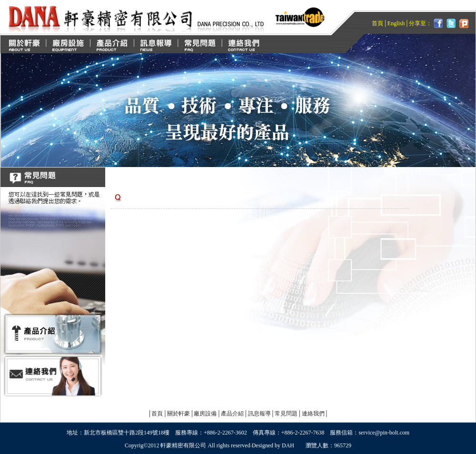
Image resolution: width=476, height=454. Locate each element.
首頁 (377, 23)
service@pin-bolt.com (384, 433)
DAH (288, 445)
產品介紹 (232, 414)
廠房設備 (205, 414)
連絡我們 (313, 414)
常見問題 (286, 414)
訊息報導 (259, 414)
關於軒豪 (178, 414)
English (396, 23)
